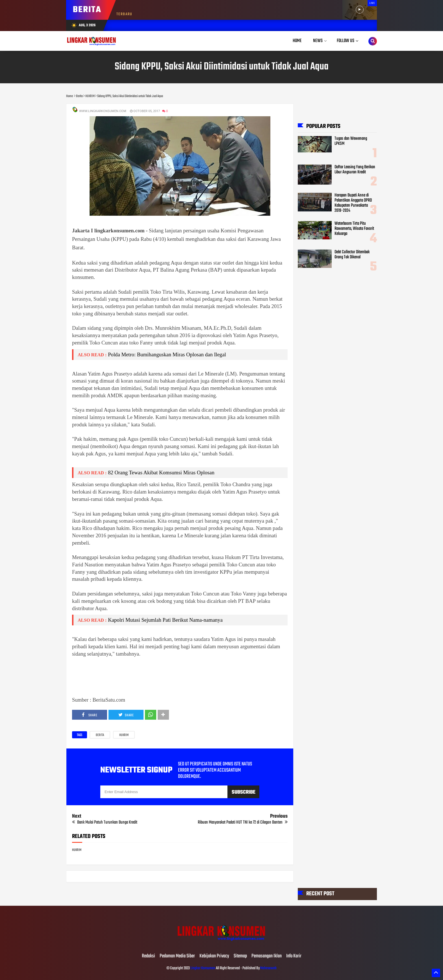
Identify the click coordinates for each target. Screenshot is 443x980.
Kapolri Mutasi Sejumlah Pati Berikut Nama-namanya (165, 620)
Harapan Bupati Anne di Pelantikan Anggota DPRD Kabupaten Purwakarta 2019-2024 (353, 203)
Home (297, 41)
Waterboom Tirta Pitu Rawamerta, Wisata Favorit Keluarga (354, 229)
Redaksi (148, 956)
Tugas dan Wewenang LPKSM (351, 141)
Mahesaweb (268, 968)
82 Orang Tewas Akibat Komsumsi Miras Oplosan (161, 472)
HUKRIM (124, 735)
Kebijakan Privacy (214, 956)
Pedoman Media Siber (177, 956)
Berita (100, 735)
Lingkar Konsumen (203, 968)
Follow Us (346, 41)
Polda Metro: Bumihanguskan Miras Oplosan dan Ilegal (167, 354)
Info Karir (294, 956)
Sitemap (240, 956)
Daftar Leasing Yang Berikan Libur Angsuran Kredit (355, 169)
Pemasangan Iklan (267, 956)
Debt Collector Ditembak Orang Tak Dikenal (352, 254)
